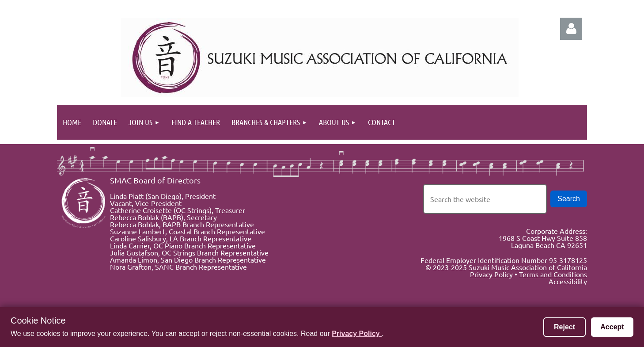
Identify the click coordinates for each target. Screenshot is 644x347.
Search (569, 199)
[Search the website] (485, 199)
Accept (612, 327)
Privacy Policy (357, 334)
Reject (564, 327)
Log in (571, 29)
